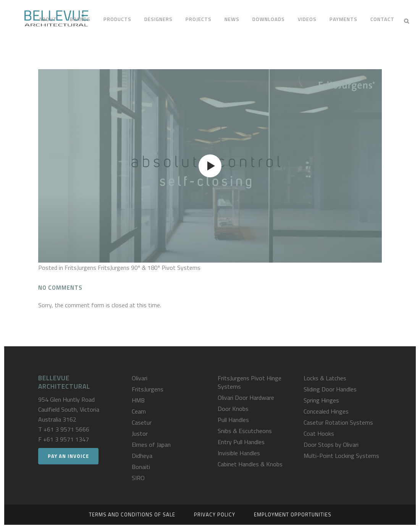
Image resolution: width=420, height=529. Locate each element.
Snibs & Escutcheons (245, 431)
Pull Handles (233, 420)
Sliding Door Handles (330, 389)
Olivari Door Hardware (246, 398)
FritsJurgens (148, 389)
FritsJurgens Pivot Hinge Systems (250, 382)
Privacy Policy (215, 514)
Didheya (142, 456)
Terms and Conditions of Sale (132, 514)
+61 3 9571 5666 (66, 429)
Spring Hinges (321, 400)
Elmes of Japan (151, 445)
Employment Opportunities (293, 514)
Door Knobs (233, 409)
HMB (138, 400)
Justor (140, 433)
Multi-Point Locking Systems (341, 456)
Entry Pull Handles (241, 442)
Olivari (140, 378)
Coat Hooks (319, 433)
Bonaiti (141, 467)
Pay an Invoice (68, 456)
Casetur (142, 422)
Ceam (139, 411)
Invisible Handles (239, 453)
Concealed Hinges (326, 411)
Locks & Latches (325, 378)
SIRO (138, 478)
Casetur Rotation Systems (338, 422)
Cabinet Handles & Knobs (250, 464)
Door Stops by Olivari (331, 445)
